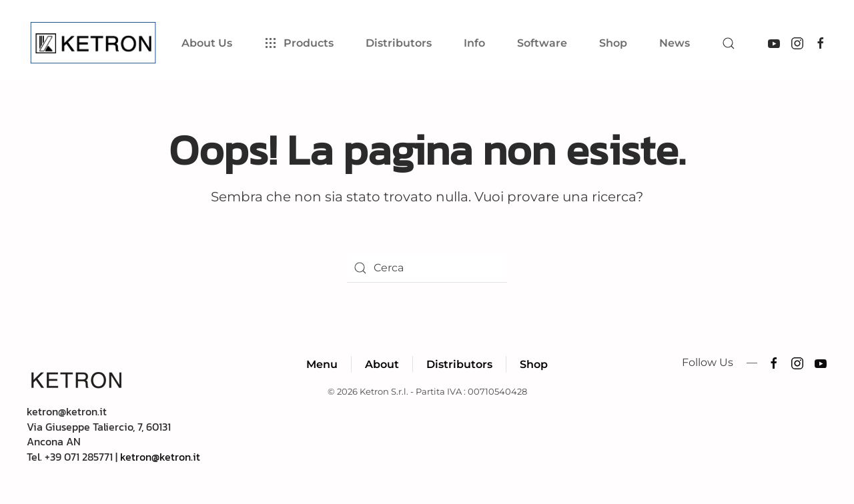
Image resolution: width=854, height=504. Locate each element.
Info (474, 43)
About (382, 364)
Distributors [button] (399, 43)
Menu (322, 364)
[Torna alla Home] (96, 43)
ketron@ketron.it (160, 457)
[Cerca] (427, 268)
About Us (207, 43)
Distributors (459, 364)
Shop (613, 43)
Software (542, 43)
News (675, 43)
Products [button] (299, 43)
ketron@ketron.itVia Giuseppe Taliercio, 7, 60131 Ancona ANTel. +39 (99, 434)
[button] (729, 43)
